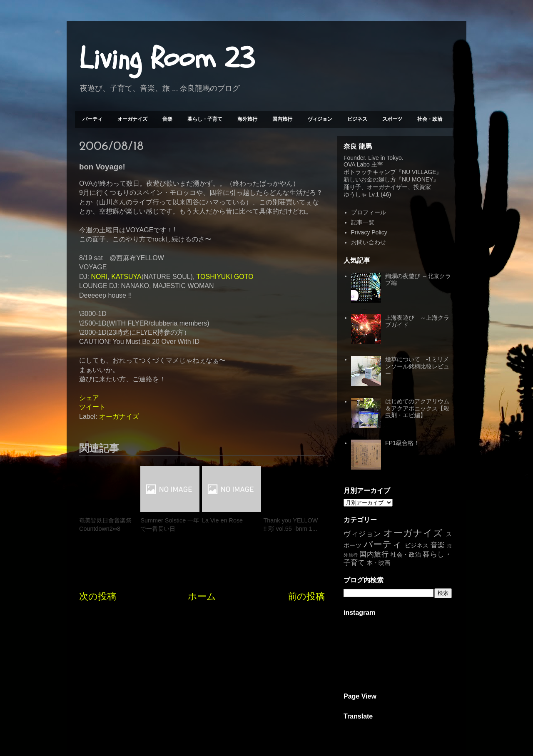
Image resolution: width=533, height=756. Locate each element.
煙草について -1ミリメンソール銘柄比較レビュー (417, 366)
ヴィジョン (320, 119)
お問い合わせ (369, 242)
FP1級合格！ (402, 443)
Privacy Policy (369, 232)
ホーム (202, 596)
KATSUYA (126, 277)
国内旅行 (282, 119)
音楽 (167, 119)
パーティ (92, 119)
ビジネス (357, 119)
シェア (89, 398)
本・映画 (379, 563)
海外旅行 (247, 119)
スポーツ (392, 119)
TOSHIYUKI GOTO (225, 277)
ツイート (92, 407)
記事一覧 (363, 222)
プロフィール (369, 212)
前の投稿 (306, 596)
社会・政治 (430, 119)
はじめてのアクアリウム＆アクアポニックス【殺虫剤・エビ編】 (417, 408)
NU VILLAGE (419, 172)
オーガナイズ (132, 119)
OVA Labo (357, 164)
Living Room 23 (167, 59)
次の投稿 (98, 596)
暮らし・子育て (205, 119)
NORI (99, 277)
